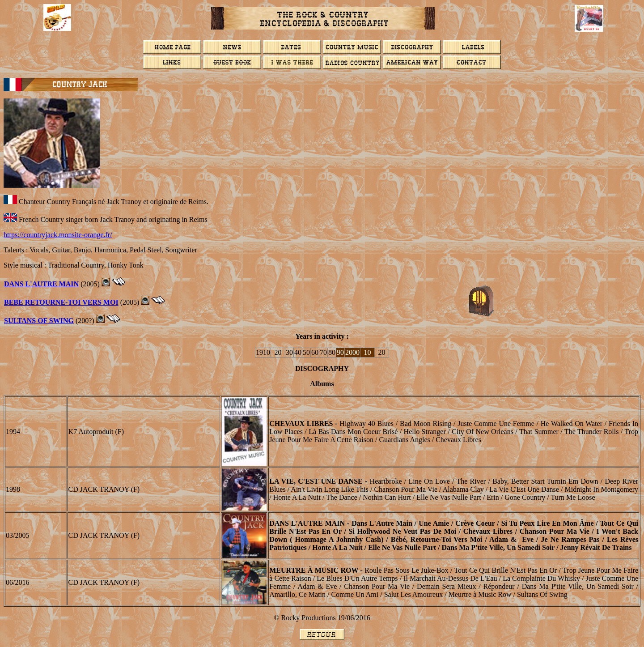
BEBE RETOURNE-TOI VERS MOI (61, 302)
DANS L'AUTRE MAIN (41, 284)
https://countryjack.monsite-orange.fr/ (58, 235)
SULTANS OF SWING (39, 321)
